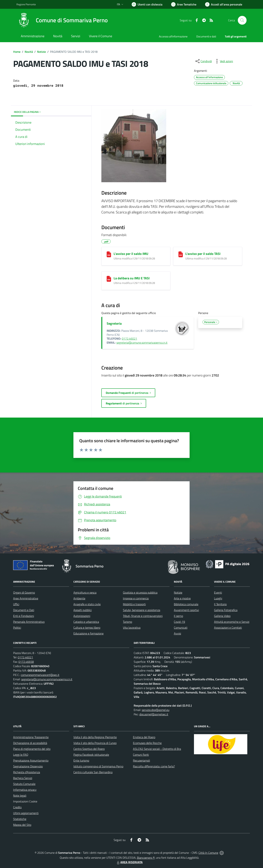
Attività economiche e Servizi (232, 622)
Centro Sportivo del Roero (89, 749)
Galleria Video (222, 616)
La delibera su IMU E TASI (132, 278)
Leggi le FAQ (21, 755)
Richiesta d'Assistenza (27, 772)
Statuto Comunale (24, 784)
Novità (29, 52)
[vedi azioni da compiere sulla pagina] (224, 61)
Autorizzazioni (82, 616)
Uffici (16, 604)
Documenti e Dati (24, 610)
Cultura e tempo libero (87, 628)
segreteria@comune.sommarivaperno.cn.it (142, 343)
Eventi (218, 592)
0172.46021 (129, 339)
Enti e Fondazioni (24, 616)
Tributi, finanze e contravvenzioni (143, 616)
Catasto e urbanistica (86, 622)
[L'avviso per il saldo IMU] (109, 254)
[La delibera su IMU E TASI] (109, 279)
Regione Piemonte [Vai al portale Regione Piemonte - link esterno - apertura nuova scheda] (26, 4)
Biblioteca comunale (186, 604)
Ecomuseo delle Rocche (147, 743)
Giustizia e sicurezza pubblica (140, 592)
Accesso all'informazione (173, 36)
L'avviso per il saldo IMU (131, 254)
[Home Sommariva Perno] (62, 20)
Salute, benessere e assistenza (142, 610)
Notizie (41, 52)
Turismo (127, 622)
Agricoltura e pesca (85, 592)
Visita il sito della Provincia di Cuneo (95, 743)
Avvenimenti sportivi (186, 610)
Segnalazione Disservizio (28, 766)
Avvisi (177, 633)
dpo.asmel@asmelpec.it (154, 714)
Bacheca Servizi (23, 778)
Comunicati (181, 628)
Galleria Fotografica (226, 610)
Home (17, 52)
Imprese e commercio (136, 598)
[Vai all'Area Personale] (224, 4)
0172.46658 (26, 662)
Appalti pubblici (83, 610)
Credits (17, 807)
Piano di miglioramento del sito (32, 749)
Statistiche (20, 819)
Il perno (178, 616)
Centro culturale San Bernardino (93, 772)
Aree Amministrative (26, 598)
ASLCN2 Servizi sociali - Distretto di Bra (157, 749)
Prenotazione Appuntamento (31, 760)
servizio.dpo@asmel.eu (156, 710)
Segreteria (114, 323)
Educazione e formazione (88, 633)
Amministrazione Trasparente (31, 737)
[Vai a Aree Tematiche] (184, 4)
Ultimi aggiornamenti (26, 813)
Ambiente (79, 598)
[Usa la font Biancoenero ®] (147, 4)
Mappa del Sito (22, 825)
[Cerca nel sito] (242, 20)
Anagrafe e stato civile (87, 604)
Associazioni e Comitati (228, 628)
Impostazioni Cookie (25, 801)
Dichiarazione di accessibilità (30, 743)
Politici (17, 628)
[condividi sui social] (203, 61)
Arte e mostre (182, 598)
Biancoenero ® (146, 858)
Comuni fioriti (141, 755)
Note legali (20, 796)
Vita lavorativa (132, 628)
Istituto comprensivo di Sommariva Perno (98, 766)
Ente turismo (81, 760)
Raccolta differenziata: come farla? (154, 766)
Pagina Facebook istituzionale (91, 755)
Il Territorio (220, 604)
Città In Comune (208, 853)
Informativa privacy (25, 790)
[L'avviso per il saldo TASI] (181, 254)
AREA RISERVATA (129, 862)
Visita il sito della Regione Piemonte (95, 737)
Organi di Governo (24, 592)
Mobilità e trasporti (134, 604)
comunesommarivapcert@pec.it (40, 675)
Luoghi (218, 598)
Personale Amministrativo (29, 622)
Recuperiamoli (141, 760)
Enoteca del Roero (144, 737)
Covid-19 (179, 622)
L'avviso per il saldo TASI (203, 254)
